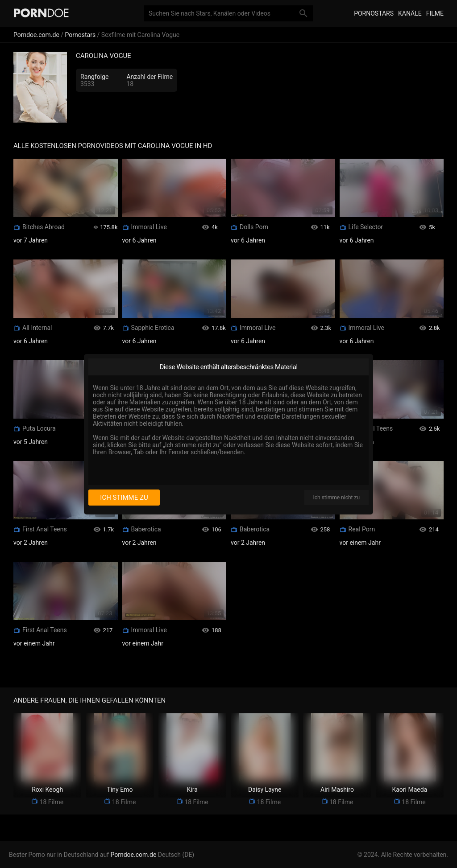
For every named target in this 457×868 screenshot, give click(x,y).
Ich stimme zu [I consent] (124, 498)
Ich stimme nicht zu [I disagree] (337, 498)
